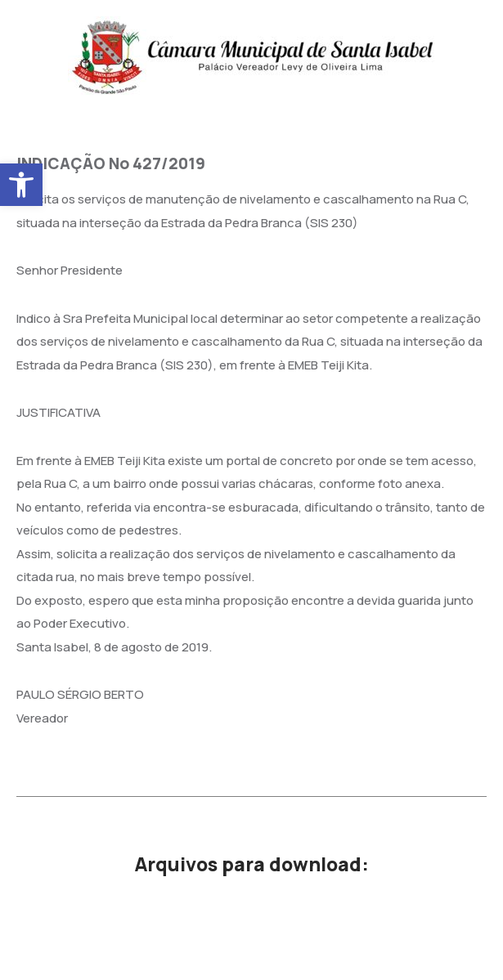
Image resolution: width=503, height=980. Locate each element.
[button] (21, 185)
